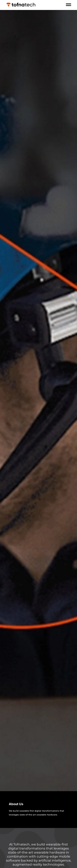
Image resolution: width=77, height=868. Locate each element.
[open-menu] (68, 5)
